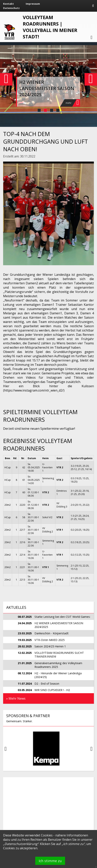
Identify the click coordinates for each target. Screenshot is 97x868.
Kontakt (8, 4)
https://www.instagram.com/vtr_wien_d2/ (34, 390)
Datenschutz (11, 8)
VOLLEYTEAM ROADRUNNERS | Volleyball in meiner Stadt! (50, 27)
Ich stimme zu (50, 861)
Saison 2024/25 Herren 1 (50, 646)
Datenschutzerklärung (21, 844)
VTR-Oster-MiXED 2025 (49, 640)
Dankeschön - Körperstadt (52, 633)
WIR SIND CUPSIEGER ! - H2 (52, 690)
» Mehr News (16, 698)
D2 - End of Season (47, 684)
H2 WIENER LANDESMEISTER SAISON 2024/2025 (47, 88)
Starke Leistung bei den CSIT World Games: (62, 617)
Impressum (33, 4)
